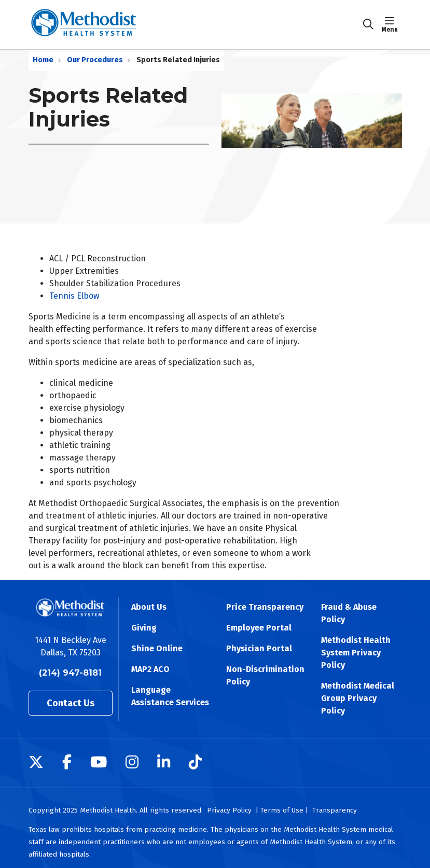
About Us (149, 607)
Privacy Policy (229, 810)
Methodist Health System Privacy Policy (356, 653)
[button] (392, 24)
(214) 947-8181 (70, 673)
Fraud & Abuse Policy (349, 613)
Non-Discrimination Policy (265, 675)
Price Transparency (265, 607)
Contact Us (71, 703)
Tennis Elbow (74, 296)
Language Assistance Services (170, 696)
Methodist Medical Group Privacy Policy (358, 698)
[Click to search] (368, 24)
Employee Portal (259, 628)
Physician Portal (259, 648)
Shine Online (157, 648)
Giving (144, 628)
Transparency (335, 810)
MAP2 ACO (150, 669)
